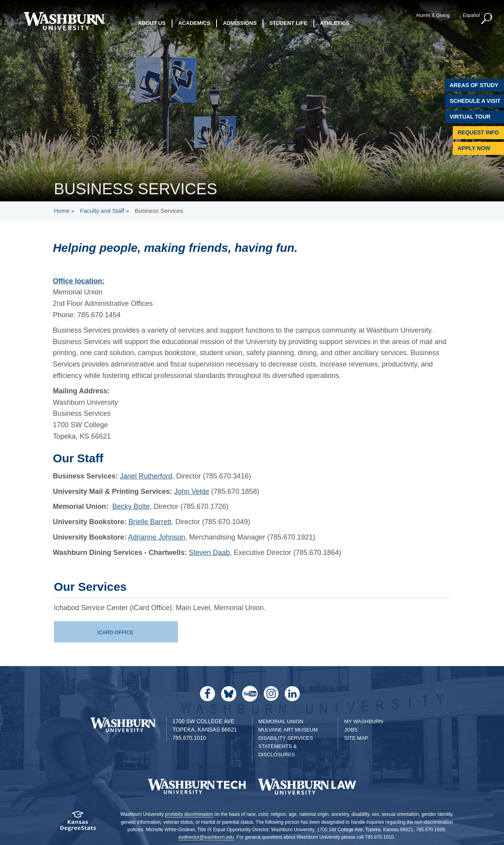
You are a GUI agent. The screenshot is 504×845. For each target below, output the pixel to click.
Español (470, 15)
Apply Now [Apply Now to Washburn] (474, 148)
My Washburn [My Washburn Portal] (363, 721)
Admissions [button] (240, 23)
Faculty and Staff (102, 211)
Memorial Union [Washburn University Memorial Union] (281, 721)
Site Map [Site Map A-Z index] (356, 738)
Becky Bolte (131, 506)
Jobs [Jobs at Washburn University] (351, 730)
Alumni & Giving (432, 15)
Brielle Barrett (150, 522)
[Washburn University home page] (64, 21)
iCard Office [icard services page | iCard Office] (115, 632)
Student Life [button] (288, 23)
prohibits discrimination (189, 814)
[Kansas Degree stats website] (78, 824)
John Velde (192, 491)
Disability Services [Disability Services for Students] (286, 738)
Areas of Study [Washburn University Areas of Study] (474, 85)
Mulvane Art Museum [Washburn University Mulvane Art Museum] (288, 730)
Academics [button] (195, 23)
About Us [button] (152, 23)
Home (62, 211)
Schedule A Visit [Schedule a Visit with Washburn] (475, 101)
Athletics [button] (335, 23)
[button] (486, 19)
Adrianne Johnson (157, 537)
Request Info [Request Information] (478, 132)
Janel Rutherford (146, 476)
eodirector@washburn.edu (206, 837)
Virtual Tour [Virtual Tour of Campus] (470, 117)
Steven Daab (209, 553)
